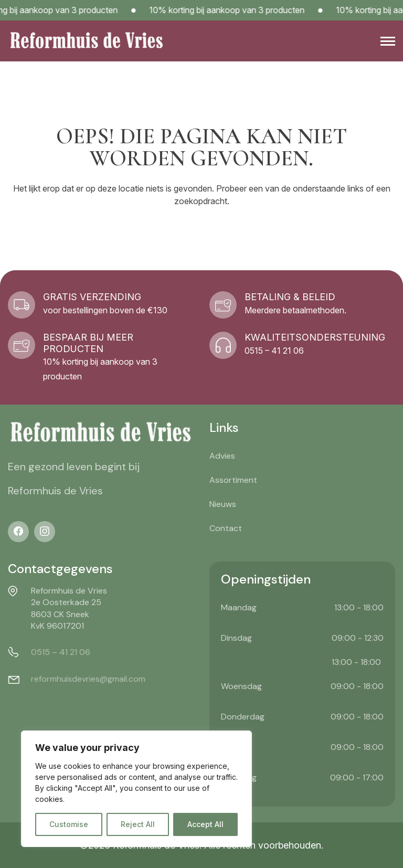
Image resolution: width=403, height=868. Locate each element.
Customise (69, 824)
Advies (222, 456)
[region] (136, 789)
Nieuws (223, 504)
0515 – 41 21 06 (61, 652)
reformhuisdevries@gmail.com (88, 679)
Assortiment (233, 480)
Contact (226, 528)
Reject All (138, 824)
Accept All (205, 824)
